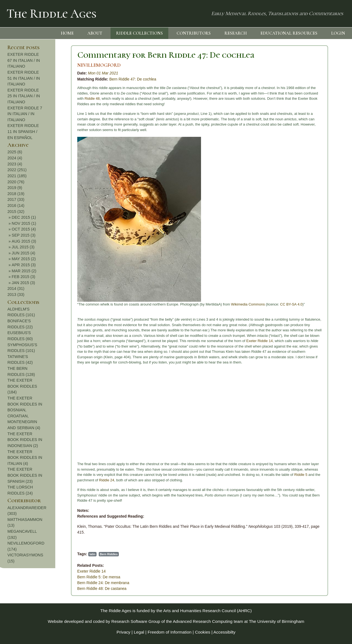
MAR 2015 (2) (321, 271)
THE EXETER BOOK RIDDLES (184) (319, 386)
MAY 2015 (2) (321, 259)
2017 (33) (313, 199)
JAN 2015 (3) (320, 283)
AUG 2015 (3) (321, 241)
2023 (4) (312, 164)
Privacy (123, 632)
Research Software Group (136, 621)
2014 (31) (313, 288)
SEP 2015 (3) (320, 235)
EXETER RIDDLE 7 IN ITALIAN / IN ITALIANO (321, 114)
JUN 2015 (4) (320, 253)
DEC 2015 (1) (321, 217)
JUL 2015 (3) (320, 247)
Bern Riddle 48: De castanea (42, 589)
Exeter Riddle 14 (200, 341)
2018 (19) (313, 194)
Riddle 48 (33, 98)
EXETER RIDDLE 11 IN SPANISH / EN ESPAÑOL (320, 131)
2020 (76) (313, 182)
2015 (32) (313, 212)
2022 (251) (314, 170)
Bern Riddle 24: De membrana (44, 583)
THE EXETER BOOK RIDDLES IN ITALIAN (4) (321, 458)
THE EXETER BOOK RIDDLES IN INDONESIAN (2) (321, 440)
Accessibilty (224, 632)
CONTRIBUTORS (194, 33)
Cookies (203, 632)
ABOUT (95, 33)
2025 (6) (312, 152)
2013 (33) (313, 295)
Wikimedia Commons (189, 304)
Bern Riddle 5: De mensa (39, 577)
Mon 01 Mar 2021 (44, 73)
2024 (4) (312, 158)
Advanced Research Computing (203, 621)
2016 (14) (313, 206)
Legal (139, 632)
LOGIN (338, 33)
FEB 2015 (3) (320, 277)
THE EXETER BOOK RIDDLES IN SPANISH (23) (321, 475)
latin (33, 554)
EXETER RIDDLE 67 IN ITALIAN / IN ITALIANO (320, 60)
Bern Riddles (49, 554)
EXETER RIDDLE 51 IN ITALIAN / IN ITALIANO (320, 78)
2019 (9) (312, 188)
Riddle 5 (241, 475)
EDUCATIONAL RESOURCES (289, 33)
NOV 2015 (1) (321, 223)
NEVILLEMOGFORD (40, 65)
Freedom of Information (170, 632)
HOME (67, 33)
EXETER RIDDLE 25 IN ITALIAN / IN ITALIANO (320, 96)
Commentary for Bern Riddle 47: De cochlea (106, 55)
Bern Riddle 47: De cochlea (73, 79)
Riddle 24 (47, 480)
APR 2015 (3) (321, 265)
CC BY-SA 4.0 (232, 304)
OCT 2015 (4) (321, 229)
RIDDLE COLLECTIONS (139, 33)
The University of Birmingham (277, 621)
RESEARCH (236, 33)
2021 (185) (314, 176)
